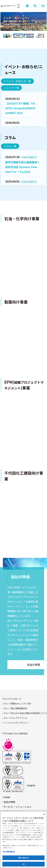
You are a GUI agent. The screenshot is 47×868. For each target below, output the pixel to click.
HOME (7, 797)
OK (24, 864)
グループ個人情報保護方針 (15, 708)
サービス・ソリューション (18, 807)
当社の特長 (9, 802)
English (31, 785)
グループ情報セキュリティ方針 (17, 704)
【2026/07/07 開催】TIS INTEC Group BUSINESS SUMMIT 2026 (20, 108)
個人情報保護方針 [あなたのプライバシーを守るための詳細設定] (9, 852)
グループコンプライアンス (15, 718)
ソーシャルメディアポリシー (16, 723)
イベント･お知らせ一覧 (17, 81)
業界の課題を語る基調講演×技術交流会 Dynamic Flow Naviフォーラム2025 (22, 167)
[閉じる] (44, 814)
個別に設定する (23, 858)
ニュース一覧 (11, 88)
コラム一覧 (10, 146)
